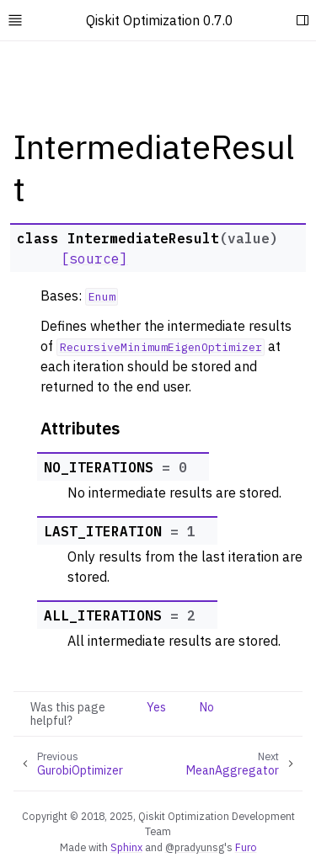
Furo (246, 847)
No (207, 707)
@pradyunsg (195, 847)
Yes (156, 707)
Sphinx (126, 847)
